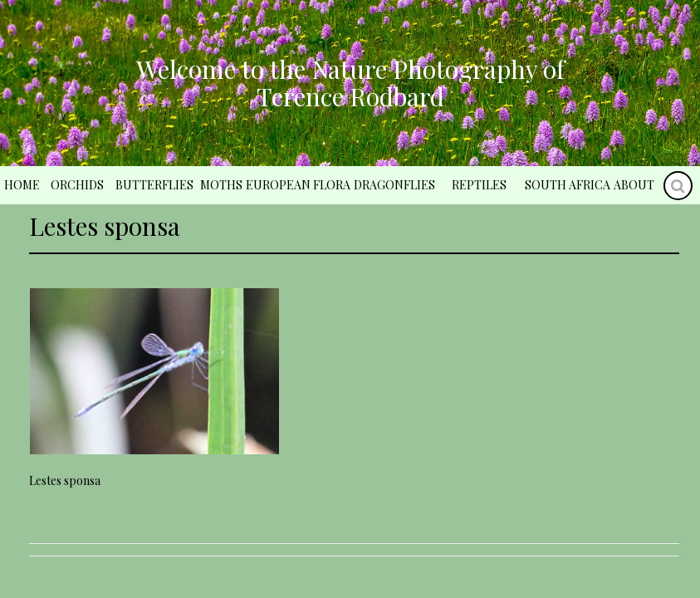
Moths (221, 185)
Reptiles (479, 185)
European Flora (298, 185)
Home (22, 185)
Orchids (77, 185)
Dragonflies (394, 185)
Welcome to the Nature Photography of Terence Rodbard (350, 83)
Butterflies (154, 185)
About (634, 185)
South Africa (568, 185)
